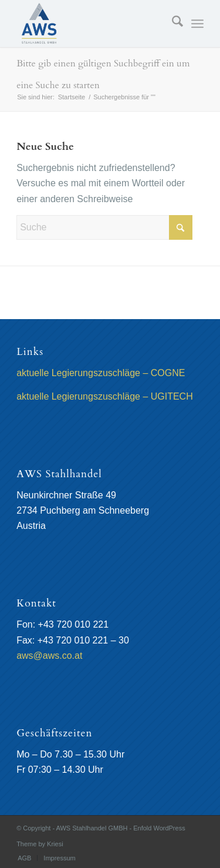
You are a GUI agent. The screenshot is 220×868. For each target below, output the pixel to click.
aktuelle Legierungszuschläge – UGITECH (105, 396)
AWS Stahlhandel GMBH (92, 828)
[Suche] (172, 24)
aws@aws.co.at (49, 656)
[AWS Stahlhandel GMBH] (91, 24)
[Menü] (197, 24)
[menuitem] (172, 24)
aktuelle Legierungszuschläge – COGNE (101, 373)
